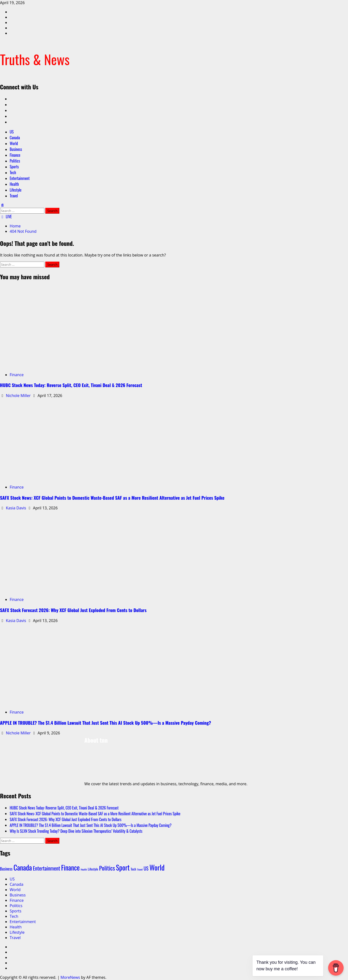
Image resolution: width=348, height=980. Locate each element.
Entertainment (20, 178)
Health (14, 184)
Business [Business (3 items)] (6, 869)
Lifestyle (16, 190)
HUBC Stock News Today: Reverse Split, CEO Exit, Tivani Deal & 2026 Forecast (71, 385)
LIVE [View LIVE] (6, 217)
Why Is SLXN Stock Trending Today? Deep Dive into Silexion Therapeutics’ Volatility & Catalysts (76, 831)
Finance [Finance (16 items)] (70, 867)
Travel (14, 196)
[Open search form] (2, 205)
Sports (14, 167)
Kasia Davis (16, 508)
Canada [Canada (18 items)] (23, 867)
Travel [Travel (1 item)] (140, 869)
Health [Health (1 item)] (84, 869)
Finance (15, 155)
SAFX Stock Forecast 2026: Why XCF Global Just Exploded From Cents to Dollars (73, 610)
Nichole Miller (19, 396)
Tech (13, 172)
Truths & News (35, 59)
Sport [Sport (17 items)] (123, 867)
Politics (15, 161)
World (14, 143)
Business (16, 149)
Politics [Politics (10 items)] (107, 868)
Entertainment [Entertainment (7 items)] (47, 868)
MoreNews (70, 977)
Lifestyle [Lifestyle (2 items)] (93, 869)
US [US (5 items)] (146, 868)
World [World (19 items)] (157, 867)
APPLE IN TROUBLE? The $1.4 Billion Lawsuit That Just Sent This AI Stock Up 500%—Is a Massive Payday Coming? (106, 723)
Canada (15, 138)
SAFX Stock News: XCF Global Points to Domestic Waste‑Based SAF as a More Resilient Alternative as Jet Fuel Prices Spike (112, 498)
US (12, 132)
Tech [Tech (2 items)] (133, 869)
